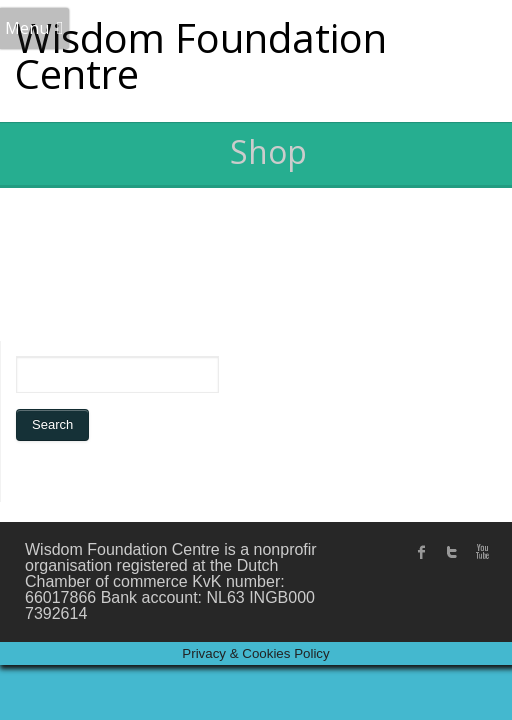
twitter (452, 552)
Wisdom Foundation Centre (201, 55)
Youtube (482, 552)
